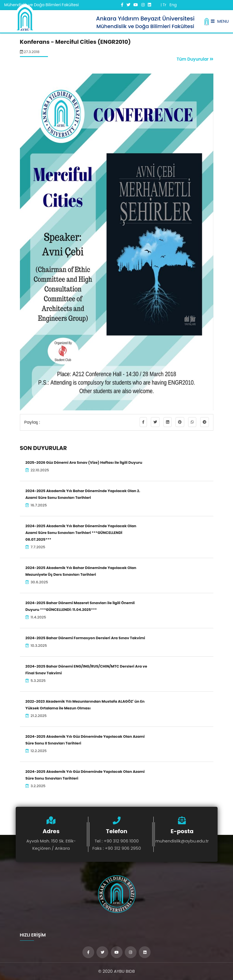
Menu (220, 21)
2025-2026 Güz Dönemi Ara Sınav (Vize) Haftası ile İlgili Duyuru (84, 462)
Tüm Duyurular (195, 59)
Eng (173, 5)
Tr (164, 5)
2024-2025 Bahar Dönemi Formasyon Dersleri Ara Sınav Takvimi (85, 638)
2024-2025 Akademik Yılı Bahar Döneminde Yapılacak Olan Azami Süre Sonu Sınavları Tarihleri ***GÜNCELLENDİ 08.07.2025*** (81, 533)
